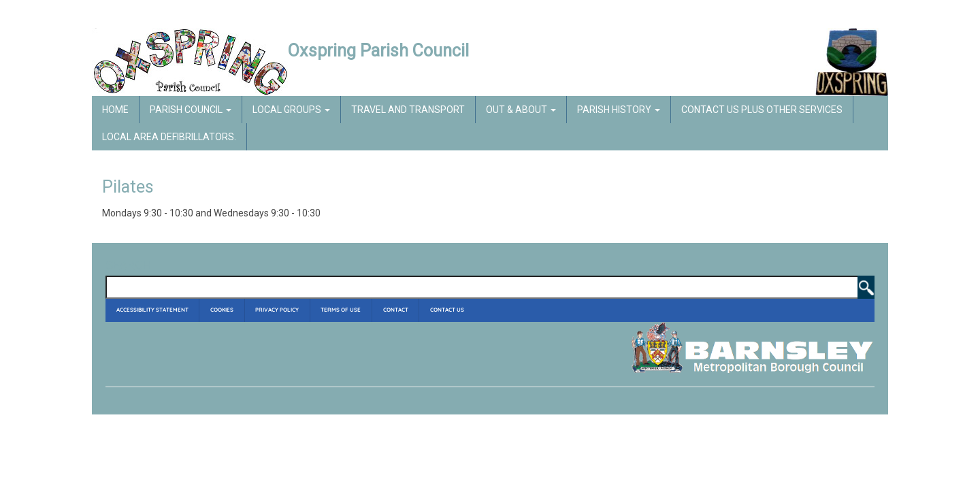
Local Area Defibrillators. (169, 137)
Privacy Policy (277, 310)
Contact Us (447, 310)
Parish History (619, 110)
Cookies (222, 310)
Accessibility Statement (152, 310)
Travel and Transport (408, 110)
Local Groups (291, 110)
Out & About (521, 110)
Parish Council (191, 110)
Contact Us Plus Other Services (762, 110)
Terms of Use (341, 310)
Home (115, 110)
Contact (396, 310)
